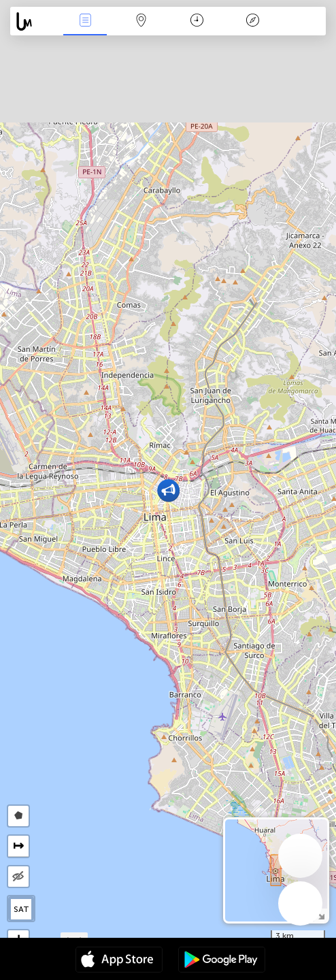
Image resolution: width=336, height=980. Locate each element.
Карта (141, 21)
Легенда (253, 21)
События (85, 21)
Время (197, 21)
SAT (21, 909)
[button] (168, 490)
